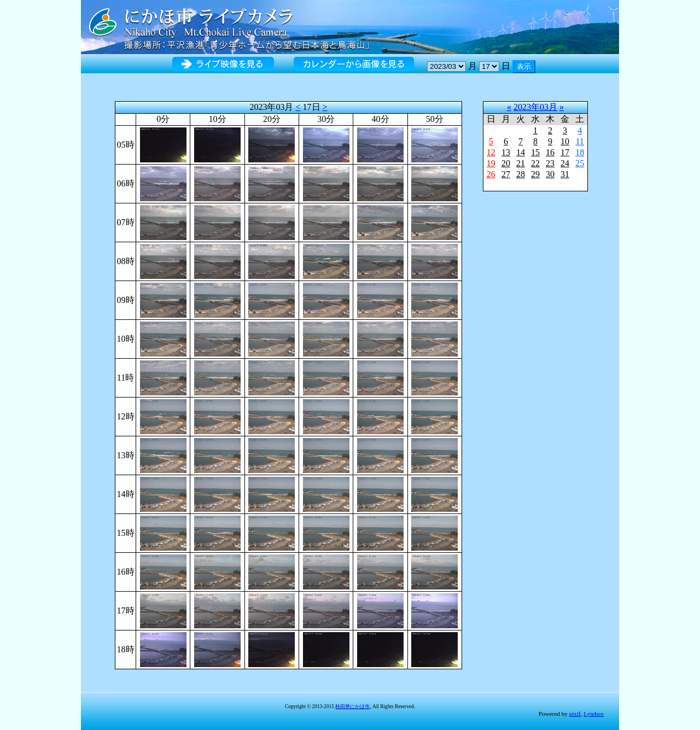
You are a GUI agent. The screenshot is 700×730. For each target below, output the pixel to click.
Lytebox (594, 714)
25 (580, 163)
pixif (575, 714)
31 (565, 174)
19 (491, 163)
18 (580, 152)
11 (580, 141)
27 (506, 174)
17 (565, 152)
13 (506, 152)
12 (491, 152)
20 (506, 163)
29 (535, 174)
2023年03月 (535, 107)
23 (550, 163)
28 (521, 174)
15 (535, 152)
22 (535, 163)
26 (491, 174)
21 (521, 163)
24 (565, 163)
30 (550, 174)
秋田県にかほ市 (352, 706)
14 (521, 152)
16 (550, 152)
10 (565, 141)
